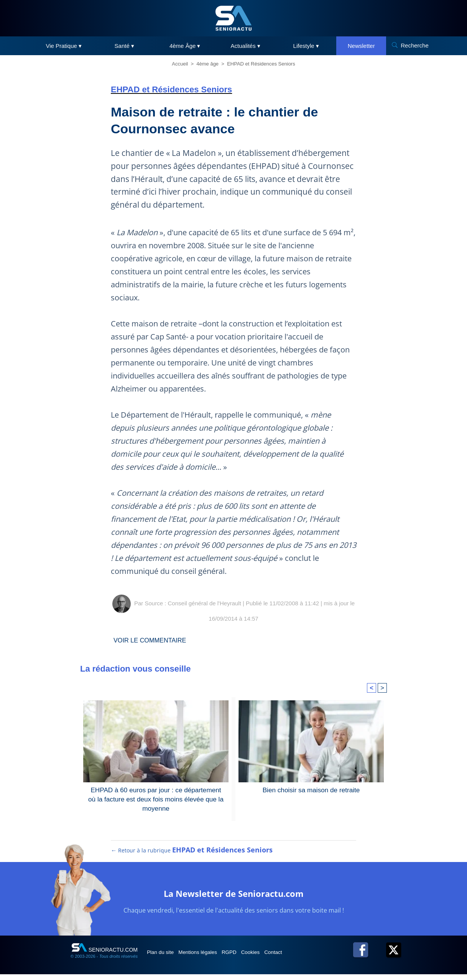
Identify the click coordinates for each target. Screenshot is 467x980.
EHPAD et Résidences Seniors (261, 64)
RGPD (244, 958)
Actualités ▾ (246, 46)
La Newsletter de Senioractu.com (234, 898)
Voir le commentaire (154, 640)
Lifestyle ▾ (306, 46)
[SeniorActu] (233, 18)
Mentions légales (207, 958)
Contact (298, 958)
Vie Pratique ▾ (64, 46)
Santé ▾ (124, 46)
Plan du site (164, 958)
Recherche (415, 45)
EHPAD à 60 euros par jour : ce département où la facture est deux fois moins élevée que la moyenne (156, 798)
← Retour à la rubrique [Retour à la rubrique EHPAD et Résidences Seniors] (192, 856)
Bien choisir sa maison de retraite (311, 789)
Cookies (271, 958)
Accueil (180, 64)
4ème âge (207, 64)
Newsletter (361, 46)
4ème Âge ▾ (185, 46)
